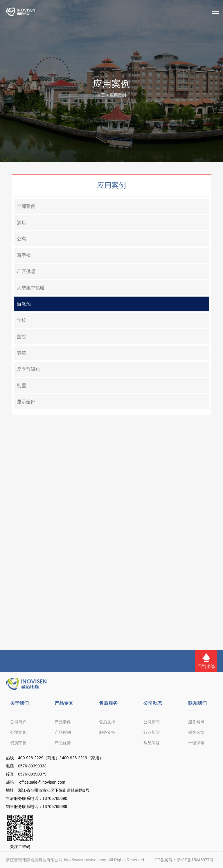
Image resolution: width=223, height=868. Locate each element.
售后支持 (107, 722)
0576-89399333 (32, 766)
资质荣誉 (18, 743)
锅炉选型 (196, 732)
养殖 (21, 353)
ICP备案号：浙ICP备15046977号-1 (185, 860)
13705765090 (55, 798)
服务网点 (196, 722)
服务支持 (107, 732)
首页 (101, 95)
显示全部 (26, 402)
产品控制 (63, 732)
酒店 (21, 223)
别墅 (21, 385)
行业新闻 (152, 732)
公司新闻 (152, 722)
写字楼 (24, 255)
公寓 (21, 239)
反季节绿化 (28, 369)
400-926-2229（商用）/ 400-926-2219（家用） (61, 758)
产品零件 (63, 722)
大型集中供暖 (31, 288)
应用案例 (118, 95)
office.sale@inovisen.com (42, 782)
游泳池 (24, 304)
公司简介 (18, 722)
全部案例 (26, 206)
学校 (21, 320)
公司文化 (18, 732)
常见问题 (152, 743)
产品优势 (63, 743)
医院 (21, 337)
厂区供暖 (26, 272)
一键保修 (196, 743)
